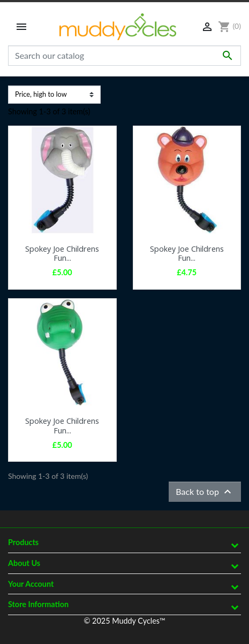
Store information (38, 604)
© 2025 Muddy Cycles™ (124, 621)
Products (23, 542)
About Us (24, 563)
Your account (31, 584)
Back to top (205, 492)
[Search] (125, 56)
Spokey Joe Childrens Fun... (62, 253)
